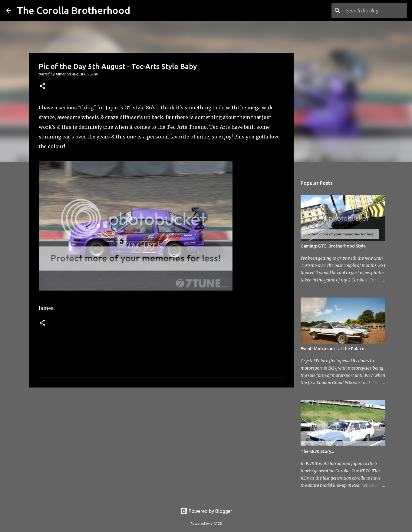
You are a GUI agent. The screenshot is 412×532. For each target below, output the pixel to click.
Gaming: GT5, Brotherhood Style (333, 246)
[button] (42, 86)
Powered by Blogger (206, 511)
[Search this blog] (375, 11)
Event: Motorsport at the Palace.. (333, 349)
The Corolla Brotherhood (74, 10)
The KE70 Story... (317, 451)
